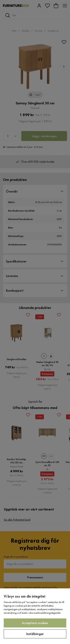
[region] (35, 616)
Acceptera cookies (35, 623)
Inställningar (35, 634)
